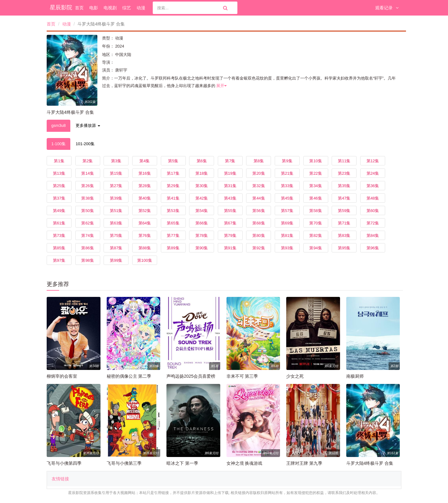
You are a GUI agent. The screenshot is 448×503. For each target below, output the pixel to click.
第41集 (173, 198)
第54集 (202, 211)
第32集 (259, 186)
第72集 (373, 223)
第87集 (116, 248)
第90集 (202, 248)
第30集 (202, 186)
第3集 (116, 161)
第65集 (173, 223)
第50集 (87, 211)
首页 (79, 8)
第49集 (59, 211)
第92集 (259, 248)
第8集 (259, 161)
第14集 (87, 173)
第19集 (230, 173)
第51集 (116, 211)
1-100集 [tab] (58, 144)
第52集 (145, 211)
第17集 (173, 173)
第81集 (287, 235)
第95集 (344, 248)
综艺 (127, 8)
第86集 (87, 248)
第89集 (173, 248)
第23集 (344, 173)
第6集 (202, 161)
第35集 (344, 186)
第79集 (230, 235)
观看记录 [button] (387, 8)
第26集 (87, 186)
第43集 (230, 198)
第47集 (344, 198)
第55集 (230, 211)
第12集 (373, 161)
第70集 (315, 223)
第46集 (315, 198)
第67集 (230, 223)
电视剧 (110, 8)
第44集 (259, 198)
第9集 (287, 161)
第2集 (88, 161)
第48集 (373, 198)
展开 (221, 86)
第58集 (315, 211)
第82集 (315, 235)
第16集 (145, 173)
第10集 (315, 161)
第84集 (373, 235)
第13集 (59, 173)
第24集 (373, 173)
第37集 (59, 198)
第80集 (259, 235)
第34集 (315, 186)
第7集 (230, 161)
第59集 (344, 211)
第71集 (344, 223)
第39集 (116, 198)
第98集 (87, 260)
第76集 (145, 235)
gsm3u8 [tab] (58, 125)
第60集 (373, 211)
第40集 (145, 198)
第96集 (373, 248)
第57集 (287, 211)
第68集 (259, 223)
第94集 (315, 248)
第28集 (145, 186)
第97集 (59, 260)
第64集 (145, 223)
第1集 (59, 161)
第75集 (116, 235)
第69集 (287, 223)
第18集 (202, 173)
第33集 (287, 186)
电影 (94, 8)
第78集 (202, 235)
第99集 (116, 260)
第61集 (59, 223)
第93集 (287, 248)
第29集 (173, 186)
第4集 (145, 161)
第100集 (145, 260)
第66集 (202, 223)
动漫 (141, 8)
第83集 (344, 235)
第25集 (59, 186)
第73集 (59, 235)
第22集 (315, 173)
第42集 (202, 198)
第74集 (87, 235)
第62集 (87, 223)
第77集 (173, 235)
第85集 (59, 248)
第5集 (173, 161)
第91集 (230, 248)
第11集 (344, 161)
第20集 (259, 173)
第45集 (287, 198)
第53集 (173, 211)
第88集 (145, 248)
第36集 (373, 186)
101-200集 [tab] (85, 144)
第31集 (230, 186)
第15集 (116, 173)
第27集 (116, 186)
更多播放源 (88, 125)
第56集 (259, 211)
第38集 (87, 198)
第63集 (116, 223)
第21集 (287, 173)
